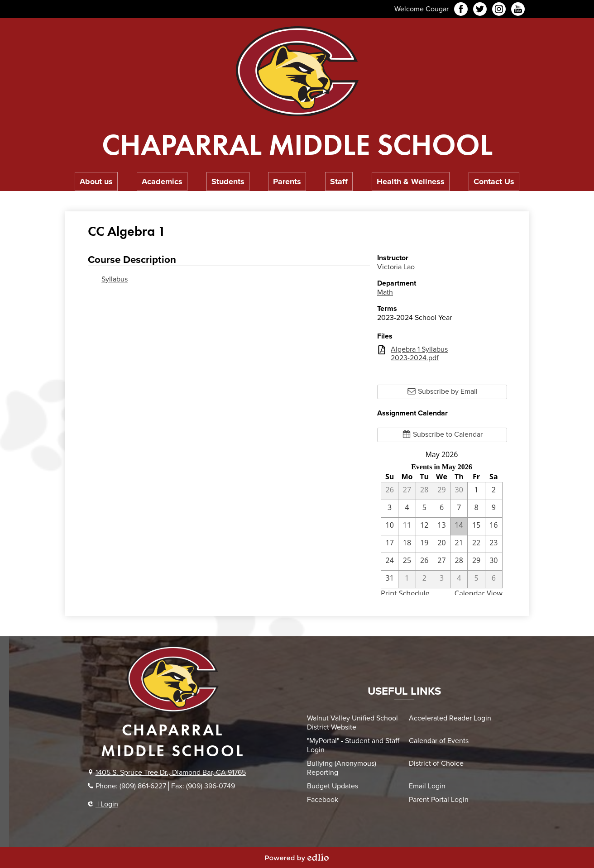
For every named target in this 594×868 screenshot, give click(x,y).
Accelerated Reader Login (450, 718)
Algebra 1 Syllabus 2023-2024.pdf (419, 354)
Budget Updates (333, 786)
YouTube (518, 10)
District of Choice (436, 763)
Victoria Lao (396, 267)
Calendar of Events (439, 741)
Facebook (461, 10)
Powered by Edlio (297, 858)
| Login (103, 804)
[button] (96, 181)
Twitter (480, 10)
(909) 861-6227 (143, 786)
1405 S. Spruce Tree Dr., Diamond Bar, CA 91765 (171, 773)
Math (385, 292)
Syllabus (115, 279)
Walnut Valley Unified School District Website (352, 723)
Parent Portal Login (439, 800)
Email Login (427, 786)
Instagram (499, 10)
